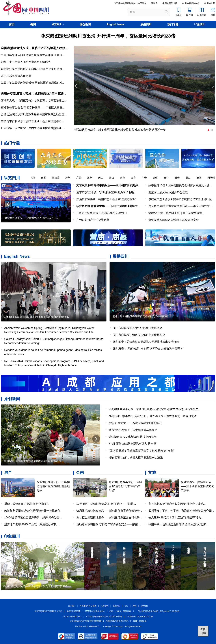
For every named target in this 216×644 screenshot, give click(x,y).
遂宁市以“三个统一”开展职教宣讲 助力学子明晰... (106, 192)
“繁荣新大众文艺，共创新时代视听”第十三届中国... (32, 218)
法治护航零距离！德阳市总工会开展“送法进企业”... (107, 199)
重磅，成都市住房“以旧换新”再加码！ (27, 504)
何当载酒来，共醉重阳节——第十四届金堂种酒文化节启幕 (197, 486)
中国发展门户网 (170, 3)
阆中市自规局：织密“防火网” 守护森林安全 (139, 335)
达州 (157, 178)
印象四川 (200, 24)
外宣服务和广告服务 (88, 606)
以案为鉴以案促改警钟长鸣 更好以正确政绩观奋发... (33, 83)
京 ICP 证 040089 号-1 (72, 617)
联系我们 (116, 606)
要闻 (33, 24)
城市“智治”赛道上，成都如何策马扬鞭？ (133, 430)
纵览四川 (12, 178)
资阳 (201, 178)
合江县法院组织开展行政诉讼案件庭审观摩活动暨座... (34, 114)
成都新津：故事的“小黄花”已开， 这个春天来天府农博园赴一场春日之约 (153, 416)
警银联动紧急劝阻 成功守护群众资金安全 (174, 220)
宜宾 (135, 178)
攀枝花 (58, 178)
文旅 (152, 473)
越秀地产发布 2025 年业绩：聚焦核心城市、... (33, 524)
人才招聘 (104, 606)
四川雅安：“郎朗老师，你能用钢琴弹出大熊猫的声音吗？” (148, 349)
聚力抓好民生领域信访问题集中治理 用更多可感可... (33, 69)
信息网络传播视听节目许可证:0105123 (86, 621)
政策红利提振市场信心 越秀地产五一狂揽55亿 (32, 511)
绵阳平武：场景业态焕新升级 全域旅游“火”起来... (178, 524)
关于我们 (72, 606)
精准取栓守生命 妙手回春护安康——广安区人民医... (33, 108)
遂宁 (91, 178)
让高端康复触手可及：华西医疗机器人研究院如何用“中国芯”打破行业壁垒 (154, 409)
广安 (146, 178)
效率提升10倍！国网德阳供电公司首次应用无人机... (180, 185)
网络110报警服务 (74, 611)
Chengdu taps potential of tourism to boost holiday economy (36, 317)
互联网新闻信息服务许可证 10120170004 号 (104, 617)
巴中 (168, 178)
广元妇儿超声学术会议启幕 (93, 220)
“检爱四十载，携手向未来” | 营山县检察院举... (176, 213)
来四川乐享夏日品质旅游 (16, 76)
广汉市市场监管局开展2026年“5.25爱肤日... (103, 213)
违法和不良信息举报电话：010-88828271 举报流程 (159, 611)
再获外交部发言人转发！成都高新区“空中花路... (34, 94)
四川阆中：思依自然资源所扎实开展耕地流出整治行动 (146, 342)
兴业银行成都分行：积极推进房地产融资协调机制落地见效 (53, 486)
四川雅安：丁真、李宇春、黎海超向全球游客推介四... (181, 511)
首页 (12, 24)
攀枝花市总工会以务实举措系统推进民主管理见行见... (181, 199)
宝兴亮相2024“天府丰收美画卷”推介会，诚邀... (177, 504)
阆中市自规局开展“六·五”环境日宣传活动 (138, 328)
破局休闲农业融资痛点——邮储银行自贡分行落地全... (109, 511)
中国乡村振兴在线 (191, 3)
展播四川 (146, 24)
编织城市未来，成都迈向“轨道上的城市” (133, 437)
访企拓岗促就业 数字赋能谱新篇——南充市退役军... (180, 206)
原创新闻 (85, 24)
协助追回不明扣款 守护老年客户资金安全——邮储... (108, 524)
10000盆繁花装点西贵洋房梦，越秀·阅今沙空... (33, 518)
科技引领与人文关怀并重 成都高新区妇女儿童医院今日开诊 (35, 586)
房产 (8, 473)
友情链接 (144, 606)
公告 (126, 606)
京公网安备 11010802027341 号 (140, 617)
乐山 (113, 178)
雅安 (179, 178)
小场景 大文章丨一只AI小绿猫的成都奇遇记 (135, 423)
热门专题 (173, 24)
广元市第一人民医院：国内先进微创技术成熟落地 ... (33, 128)
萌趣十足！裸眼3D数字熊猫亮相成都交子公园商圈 (140, 316)
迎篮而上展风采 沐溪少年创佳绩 (168, 192)
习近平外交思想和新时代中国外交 (130, 3)
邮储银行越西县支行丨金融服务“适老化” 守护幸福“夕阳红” (125, 486)
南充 (124, 178)
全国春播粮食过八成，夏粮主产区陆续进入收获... (34, 48)
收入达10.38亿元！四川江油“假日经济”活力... (176, 518)
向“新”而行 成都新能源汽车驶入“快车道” (133, 444)
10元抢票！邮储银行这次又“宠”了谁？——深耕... (106, 504)
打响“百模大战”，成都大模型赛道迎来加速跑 (136, 458)
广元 (81, 178)
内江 (102, 178)
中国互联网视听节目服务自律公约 (48, 611)
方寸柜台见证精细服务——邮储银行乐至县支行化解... (109, 518)
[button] (212, 158)
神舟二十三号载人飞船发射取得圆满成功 (26, 62)
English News (116, 24)
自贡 (45, 178)
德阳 (34, 178)
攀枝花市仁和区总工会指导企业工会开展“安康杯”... (32, 121)
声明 (134, 606)
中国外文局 (210, 3)
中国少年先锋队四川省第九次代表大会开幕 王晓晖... (33, 55)
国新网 (154, 3)
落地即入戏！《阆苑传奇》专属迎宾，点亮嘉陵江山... (34, 101)
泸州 (70, 178)
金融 (80, 473)
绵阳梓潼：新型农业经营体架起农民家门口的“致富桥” (33, 461)
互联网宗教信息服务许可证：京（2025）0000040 (126, 621)
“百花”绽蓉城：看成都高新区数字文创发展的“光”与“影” (142, 451)
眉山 (190, 178)
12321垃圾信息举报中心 (95, 611)
